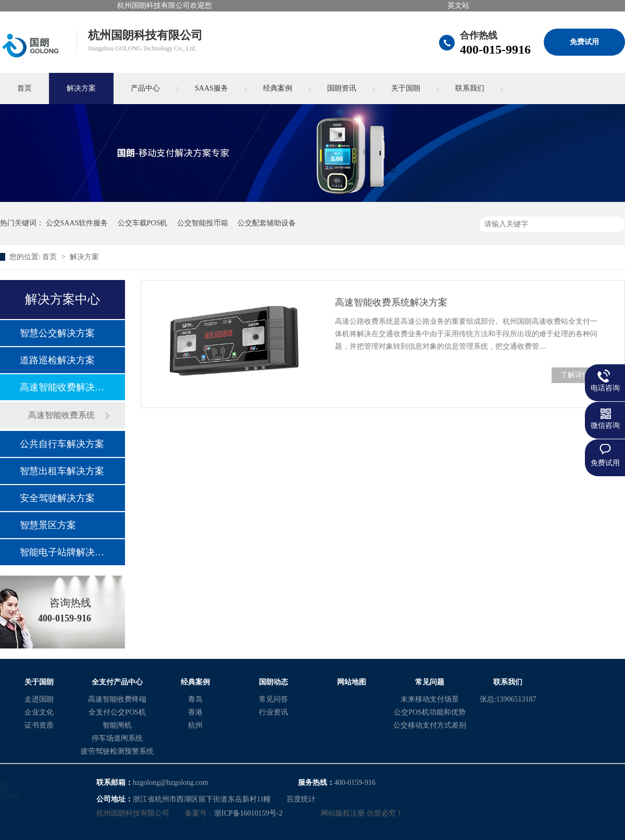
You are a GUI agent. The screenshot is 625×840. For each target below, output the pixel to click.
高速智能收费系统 (61, 415)
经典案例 (278, 88)
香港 (195, 712)
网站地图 (352, 682)
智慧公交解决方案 (57, 333)
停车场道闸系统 (117, 738)
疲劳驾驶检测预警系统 (117, 751)
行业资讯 (273, 712)
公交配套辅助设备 (267, 223)
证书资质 (39, 725)
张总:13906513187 (508, 699)
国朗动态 (273, 682)
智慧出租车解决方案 (62, 471)
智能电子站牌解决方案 (62, 552)
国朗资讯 (342, 88)
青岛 (195, 699)
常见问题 (430, 682)
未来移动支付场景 (430, 699)
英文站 (458, 5)
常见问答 (273, 699)
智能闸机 (117, 725)
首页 (51, 257)
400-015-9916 (495, 49)
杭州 (195, 725)
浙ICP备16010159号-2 (248, 813)
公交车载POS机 (143, 223)
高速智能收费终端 (117, 699)
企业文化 (39, 712)
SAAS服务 (211, 88)
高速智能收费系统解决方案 (391, 302)
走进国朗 (39, 699)
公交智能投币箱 (203, 223)
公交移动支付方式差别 (430, 725)
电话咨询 (605, 388)
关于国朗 (406, 88)
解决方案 (81, 88)
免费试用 (584, 42)
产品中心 (145, 88)
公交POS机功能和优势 (430, 712)
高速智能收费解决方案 (62, 387)
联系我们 (470, 88)
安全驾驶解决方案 (57, 498)
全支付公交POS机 (117, 712)
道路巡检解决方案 (57, 360)
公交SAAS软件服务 (77, 223)
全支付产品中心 (117, 682)
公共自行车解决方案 (62, 444)
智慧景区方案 (48, 525)
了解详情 (575, 375)
